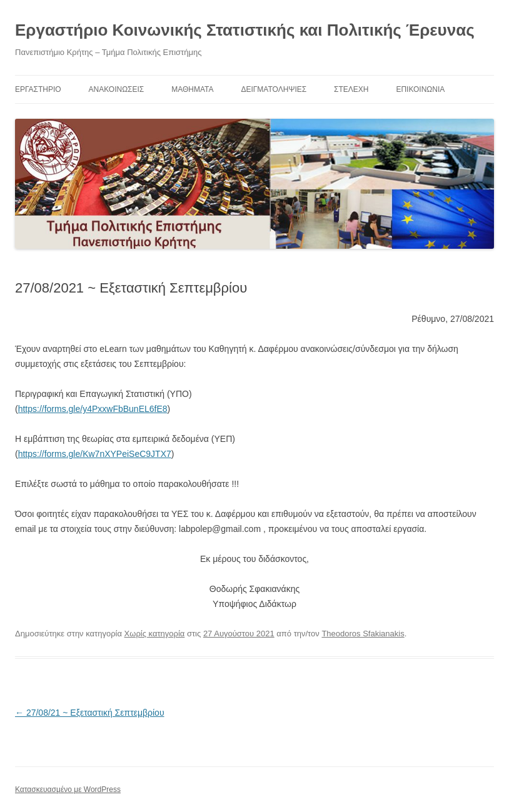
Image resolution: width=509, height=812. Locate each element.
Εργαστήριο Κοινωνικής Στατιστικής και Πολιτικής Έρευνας (245, 30)
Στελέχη (351, 89)
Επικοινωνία (420, 89)
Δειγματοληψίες (274, 89)
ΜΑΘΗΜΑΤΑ (192, 89)
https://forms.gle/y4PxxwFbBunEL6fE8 (93, 409)
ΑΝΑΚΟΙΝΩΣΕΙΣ (117, 89)
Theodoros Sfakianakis (363, 634)
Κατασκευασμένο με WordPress (68, 789)
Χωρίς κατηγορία (155, 634)
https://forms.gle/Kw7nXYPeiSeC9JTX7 (95, 454)
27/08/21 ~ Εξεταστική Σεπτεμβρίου (90, 713)
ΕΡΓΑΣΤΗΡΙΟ (38, 89)
